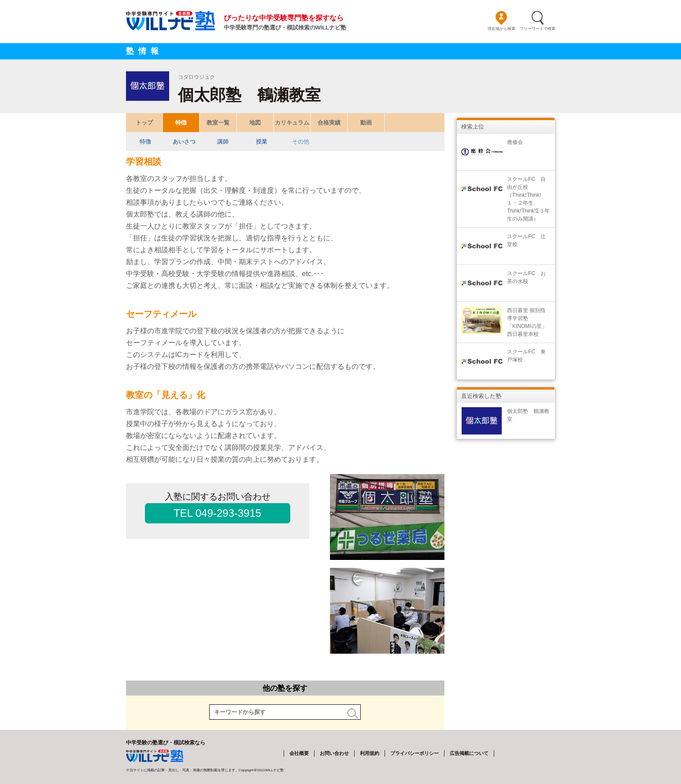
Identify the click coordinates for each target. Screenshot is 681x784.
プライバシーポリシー (415, 753)
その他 (300, 142)
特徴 (181, 123)
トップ (144, 123)
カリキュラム (292, 123)
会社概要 (299, 753)
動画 (366, 123)
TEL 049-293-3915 (217, 513)
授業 (262, 142)
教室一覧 (218, 123)
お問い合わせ (334, 753)
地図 (255, 123)
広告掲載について (469, 753)
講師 (223, 142)
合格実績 (329, 123)
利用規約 (370, 753)
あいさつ (184, 142)
